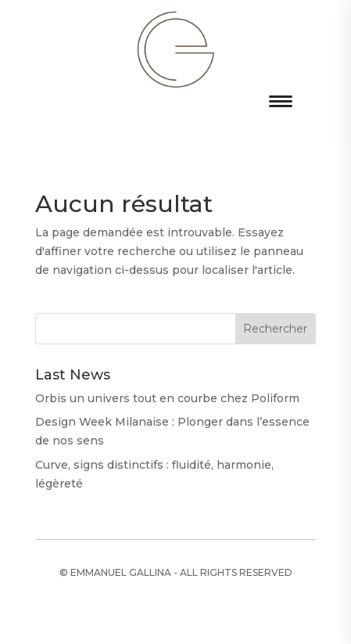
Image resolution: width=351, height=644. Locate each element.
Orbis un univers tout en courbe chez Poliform (167, 398)
